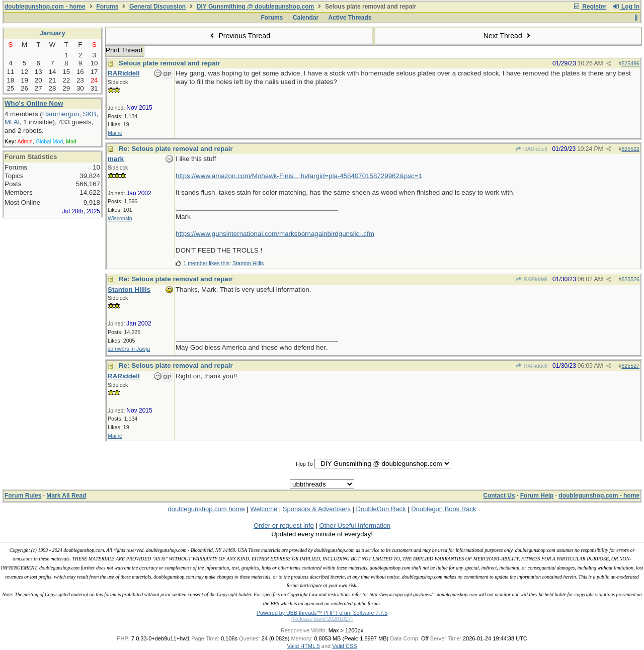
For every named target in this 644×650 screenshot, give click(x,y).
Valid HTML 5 (303, 646)
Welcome (264, 509)
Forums (107, 7)
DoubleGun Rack (381, 509)
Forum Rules (23, 496)
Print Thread (124, 50)
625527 (630, 366)
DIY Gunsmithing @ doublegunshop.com (255, 7)
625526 (630, 279)
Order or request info (284, 525)
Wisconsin (120, 218)
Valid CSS (344, 646)
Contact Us (499, 496)
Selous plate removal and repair (169, 63)
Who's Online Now (34, 103)
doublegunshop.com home (206, 509)
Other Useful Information (355, 525)
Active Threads (350, 18)
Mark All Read (66, 496)
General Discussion (157, 7)
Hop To (304, 464)
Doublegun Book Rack (444, 509)
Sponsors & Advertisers (317, 509)
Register (590, 7)
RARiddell (531, 149)
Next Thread (508, 36)
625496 (630, 63)
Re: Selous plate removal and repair (176, 149)
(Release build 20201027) (322, 619)
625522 (630, 149)
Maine (115, 133)
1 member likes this (206, 263)
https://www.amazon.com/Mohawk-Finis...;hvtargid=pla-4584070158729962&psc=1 (299, 176)
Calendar (306, 18)
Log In (626, 7)
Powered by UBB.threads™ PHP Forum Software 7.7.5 (322, 613)
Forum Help (537, 496)
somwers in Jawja (129, 349)
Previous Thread (239, 36)
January (52, 33)
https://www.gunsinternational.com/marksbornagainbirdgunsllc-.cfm (275, 234)
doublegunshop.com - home (45, 7)
